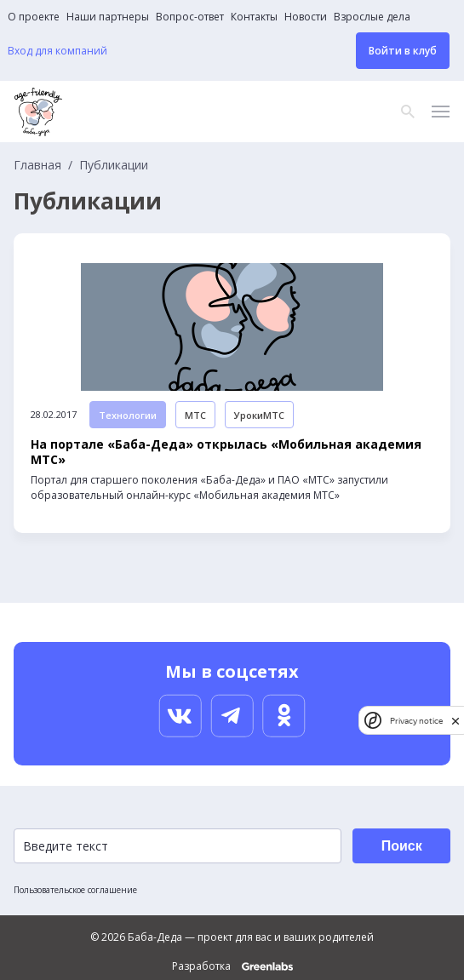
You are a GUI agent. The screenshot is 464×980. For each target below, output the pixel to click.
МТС (195, 415)
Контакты (254, 17)
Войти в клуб (403, 51)
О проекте (34, 17)
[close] (455, 721)
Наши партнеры (108, 17)
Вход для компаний (57, 51)
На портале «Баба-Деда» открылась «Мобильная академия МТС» (226, 452)
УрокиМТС (259, 415)
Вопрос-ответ (190, 17)
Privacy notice (416, 721)
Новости (306, 17)
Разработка (232, 966)
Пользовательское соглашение (75, 890)
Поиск (402, 846)
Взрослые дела (372, 17)
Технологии (128, 415)
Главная (37, 165)
